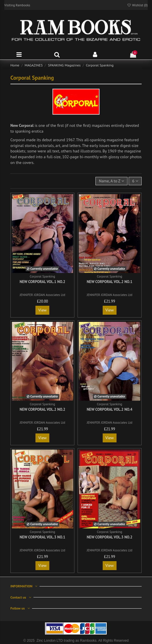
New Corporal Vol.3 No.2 (110, 537)
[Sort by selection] (112, 181)
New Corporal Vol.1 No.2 (42, 282)
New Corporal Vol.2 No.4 (110, 409)
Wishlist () (137, 5)
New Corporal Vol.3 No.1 (42, 537)
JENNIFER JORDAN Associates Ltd (42, 295)
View (43, 310)
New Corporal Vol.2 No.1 (110, 282)
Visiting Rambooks (17, 5)
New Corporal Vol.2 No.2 (42, 409)
